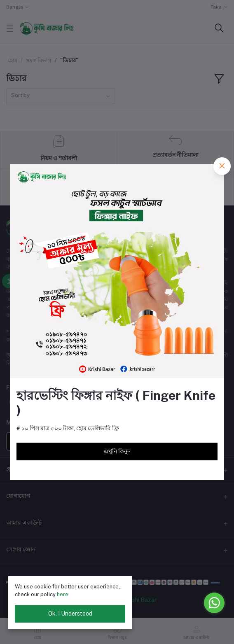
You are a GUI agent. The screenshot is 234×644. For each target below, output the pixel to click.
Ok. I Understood (70, 614)
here (63, 594)
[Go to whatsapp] (214, 603)
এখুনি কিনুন (117, 451)
